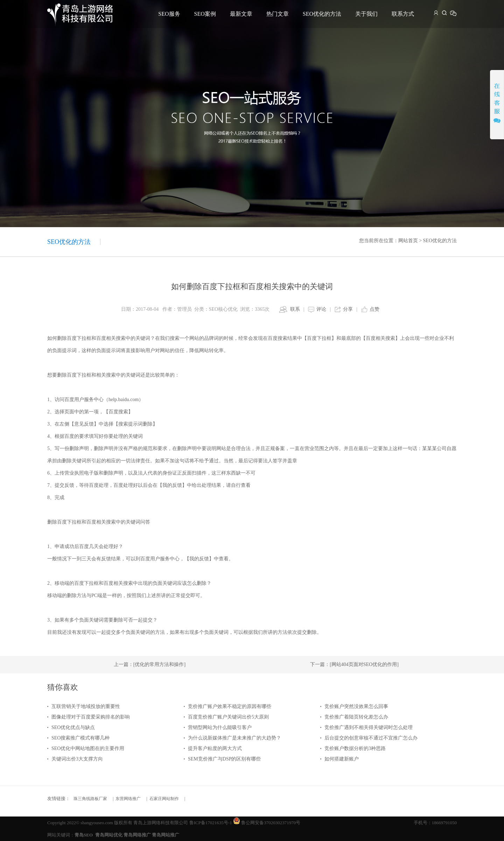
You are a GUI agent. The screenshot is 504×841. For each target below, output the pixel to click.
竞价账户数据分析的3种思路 (355, 748)
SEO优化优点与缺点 (73, 727)
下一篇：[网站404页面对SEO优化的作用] (354, 664)
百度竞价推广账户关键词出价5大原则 (228, 717)
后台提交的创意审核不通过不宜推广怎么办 (371, 738)
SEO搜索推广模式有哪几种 (80, 738)
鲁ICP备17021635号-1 (211, 823)
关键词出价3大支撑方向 (77, 759)
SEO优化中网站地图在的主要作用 (88, 748)
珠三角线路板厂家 (90, 799)
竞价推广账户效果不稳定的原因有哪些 (230, 706)
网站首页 (408, 241)
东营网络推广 (128, 799)
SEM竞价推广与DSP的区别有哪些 (224, 759)
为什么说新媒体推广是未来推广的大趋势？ (234, 738)
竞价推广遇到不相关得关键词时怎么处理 (369, 727)
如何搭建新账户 (342, 759)
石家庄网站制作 (164, 799)
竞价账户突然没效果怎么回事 (356, 706)
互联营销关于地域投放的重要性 (86, 706)
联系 (295, 309)
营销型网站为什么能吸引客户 (220, 727)
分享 (348, 309)
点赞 (374, 309)
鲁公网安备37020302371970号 (271, 823)
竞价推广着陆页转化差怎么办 (356, 717)
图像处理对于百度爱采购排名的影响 (91, 717)
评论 (321, 309)
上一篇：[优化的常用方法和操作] (150, 664)
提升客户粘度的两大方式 (215, 748)
